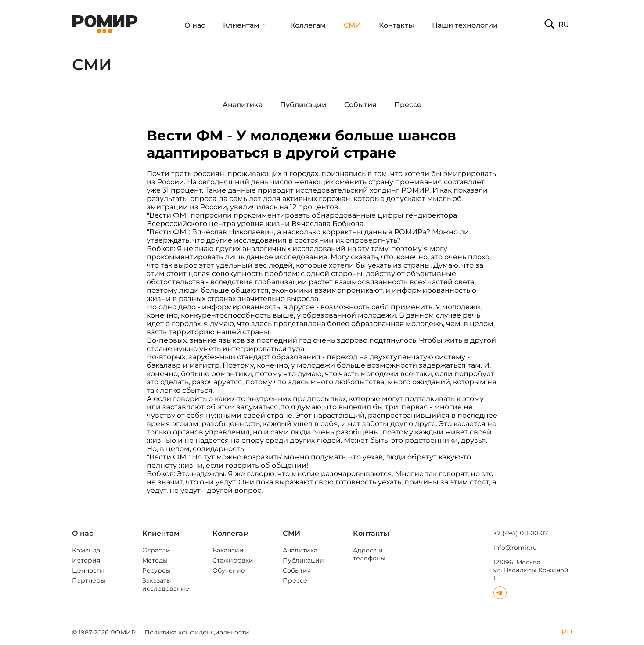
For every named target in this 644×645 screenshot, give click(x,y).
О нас (195, 25)
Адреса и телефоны (369, 554)
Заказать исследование (166, 584)
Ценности (88, 570)
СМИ (352, 25)
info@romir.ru (515, 548)
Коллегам (308, 25)
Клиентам (241, 25)
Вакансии (228, 550)
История (86, 560)
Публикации (303, 560)
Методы (155, 560)
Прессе (295, 580)
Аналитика (300, 550)
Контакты (396, 25)
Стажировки (233, 560)
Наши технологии (465, 25)
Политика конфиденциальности (197, 632)
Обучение (229, 570)
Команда (86, 550)
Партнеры (89, 580)
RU (563, 25)
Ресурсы (156, 570)
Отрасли (156, 550)
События (297, 570)
